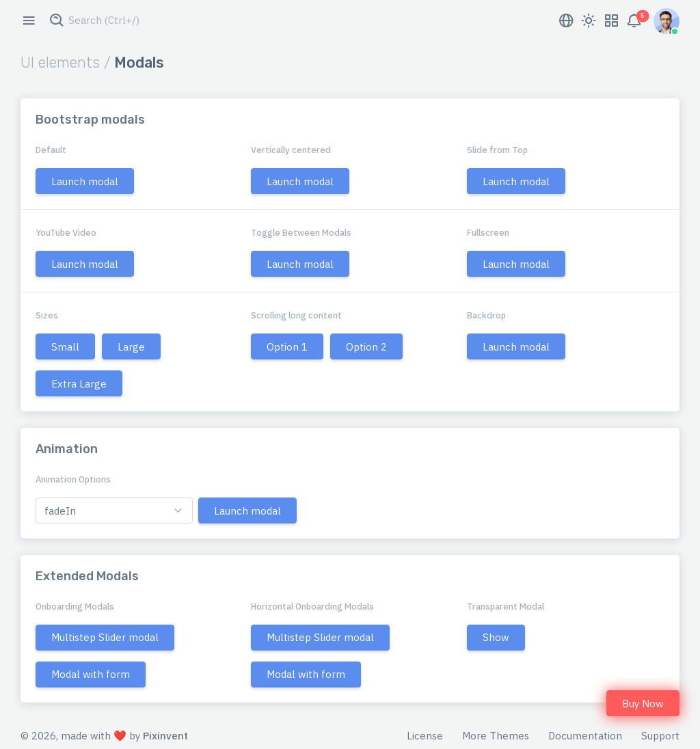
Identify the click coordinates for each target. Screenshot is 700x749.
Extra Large (79, 384)
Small (65, 347)
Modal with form (91, 674)
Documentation (585, 736)
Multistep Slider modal (105, 637)
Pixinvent (165, 736)
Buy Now (643, 704)
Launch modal (85, 181)
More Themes (496, 736)
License (425, 736)
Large (131, 347)
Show (496, 637)
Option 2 (366, 347)
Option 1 (287, 347)
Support (660, 736)
